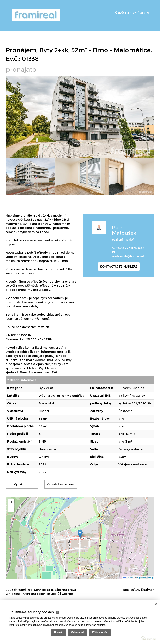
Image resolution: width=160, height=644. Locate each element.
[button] (80, 534)
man (148, 590)
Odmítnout (77, 632)
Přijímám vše (100, 632)
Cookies (68, 594)
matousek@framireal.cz (130, 256)
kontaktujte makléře (119, 266)
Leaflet (128, 578)
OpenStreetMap (145, 578)
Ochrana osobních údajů (41, 594)
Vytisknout (22, 484)
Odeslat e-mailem (61, 484)
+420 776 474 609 (130, 248)
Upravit (58, 632)
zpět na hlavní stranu (132, 12)
